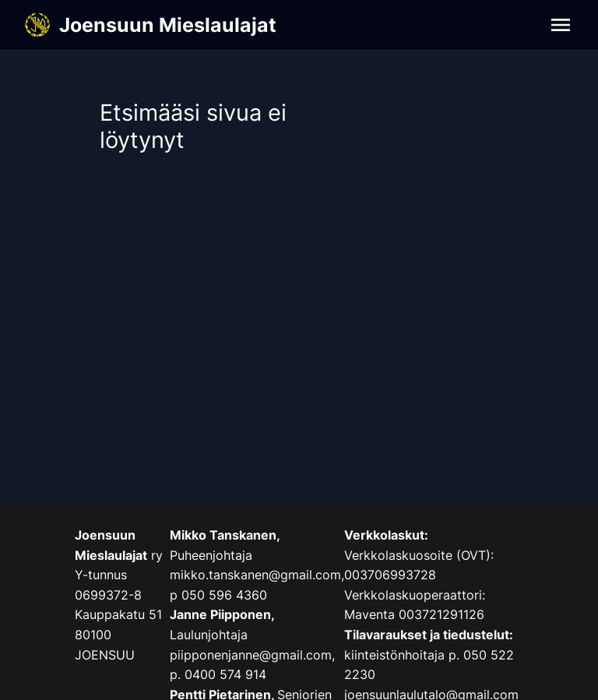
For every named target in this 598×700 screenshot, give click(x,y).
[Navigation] (561, 25)
